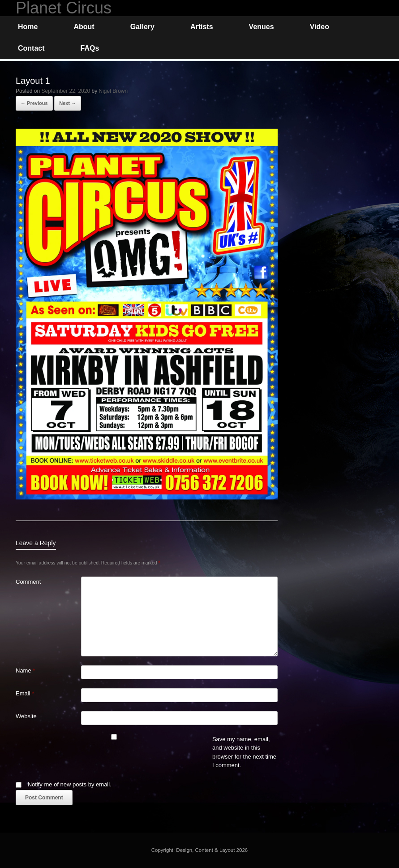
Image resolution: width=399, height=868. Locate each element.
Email (25, 693)
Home (28, 27)
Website (26, 716)
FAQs (90, 48)
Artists (202, 27)
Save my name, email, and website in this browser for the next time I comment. (244, 752)
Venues (262, 27)
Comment (28, 582)
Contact (31, 48)
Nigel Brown (114, 91)
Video (320, 27)
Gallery (142, 27)
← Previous (34, 103)
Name (25, 671)
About (84, 27)
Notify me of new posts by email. (70, 784)
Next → (68, 103)
